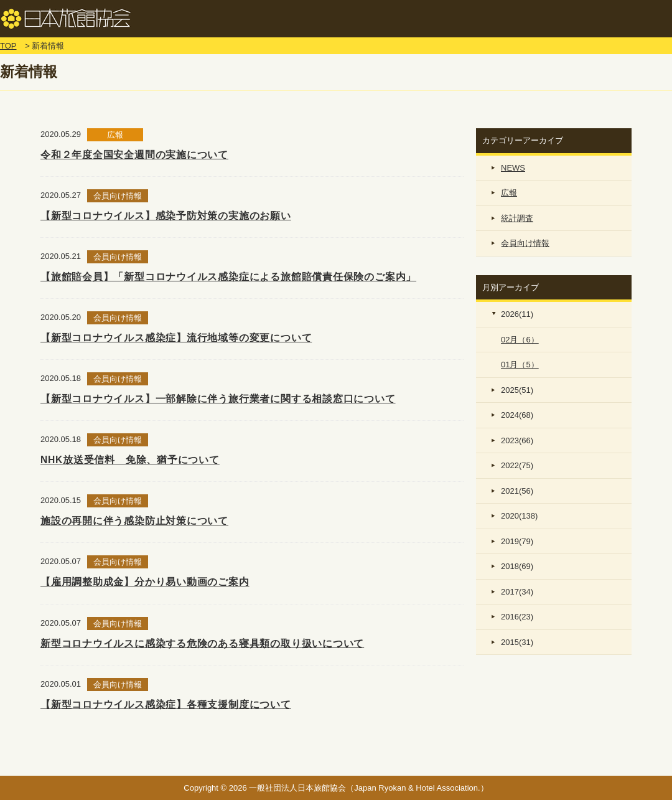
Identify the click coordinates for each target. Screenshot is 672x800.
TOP (8, 46)
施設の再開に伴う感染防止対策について (134, 521)
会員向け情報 (525, 243)
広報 (509, 193)
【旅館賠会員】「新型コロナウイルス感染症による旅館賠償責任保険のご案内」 (228, 277)
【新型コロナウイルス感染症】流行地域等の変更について (176, 338)
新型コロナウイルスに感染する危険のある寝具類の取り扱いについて (202, 643)
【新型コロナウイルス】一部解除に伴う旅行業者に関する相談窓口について (218, 399)
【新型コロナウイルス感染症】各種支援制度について (166, 704)
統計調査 (517, 218)
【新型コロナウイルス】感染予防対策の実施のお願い (166, 216)
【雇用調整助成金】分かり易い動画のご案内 (145, 582)
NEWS (513, 168)
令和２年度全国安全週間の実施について (134, 155)
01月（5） (520, 365)
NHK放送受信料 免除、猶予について (130, 460)
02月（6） (520, 340)
